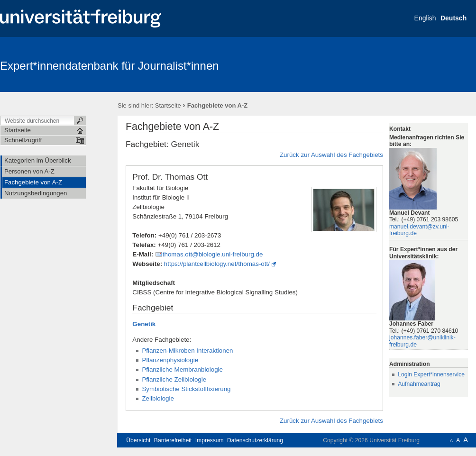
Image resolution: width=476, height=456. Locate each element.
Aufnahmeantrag (419, 384)
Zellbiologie (158, 398)
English (425, 18)
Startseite (168, 105)
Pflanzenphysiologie (170, 360)
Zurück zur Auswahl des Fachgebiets (331, 155)
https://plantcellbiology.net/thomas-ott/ (217, 264)
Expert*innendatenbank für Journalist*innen (110, 66)
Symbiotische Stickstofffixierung (186, 389)
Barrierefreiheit (173, 440)
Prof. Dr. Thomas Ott (170, 177)
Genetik (144, 324)
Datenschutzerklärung (255, 440)
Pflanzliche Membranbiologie (182, 369)
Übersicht (138, 440)
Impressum (210, 440)
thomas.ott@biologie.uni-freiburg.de (213, 254)
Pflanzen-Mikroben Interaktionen (187, 351)
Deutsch (453, 18)
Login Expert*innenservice (431, 374)
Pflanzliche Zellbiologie (174, 379)
